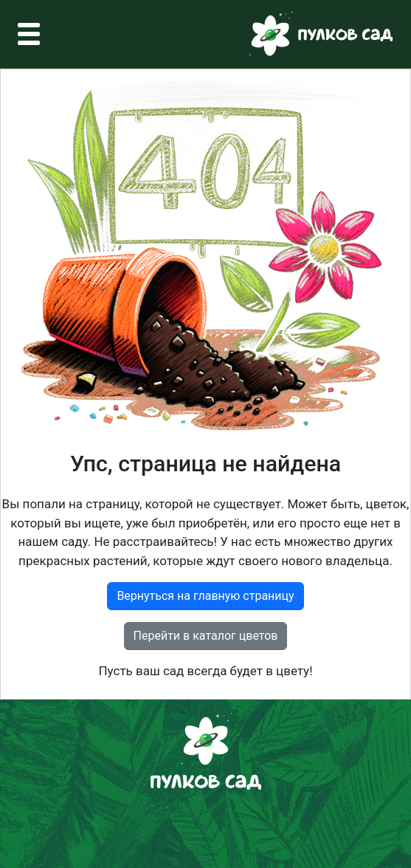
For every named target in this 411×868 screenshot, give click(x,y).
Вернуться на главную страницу (205, 596)
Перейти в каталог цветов (206, 636)
